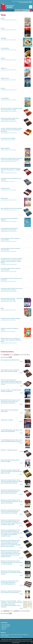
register (30, 1)
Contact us (4, 629)
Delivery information (6, 626)
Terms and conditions (6, 625)
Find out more (22, 641)
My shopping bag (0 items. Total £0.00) (26, 2)
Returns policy (4, 628)
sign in (27, 1)
